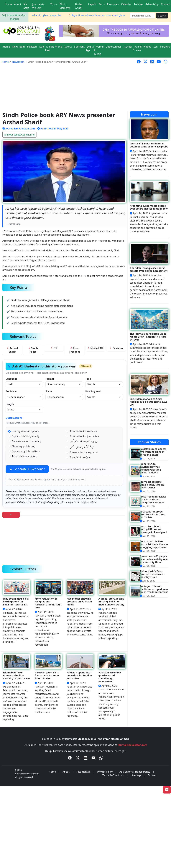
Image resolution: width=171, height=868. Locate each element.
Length (10, 404)
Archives (139, 4)
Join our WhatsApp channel (20, 135)
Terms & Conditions (113, 775)
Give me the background (84, 452)
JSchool (128, 47)
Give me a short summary (26, 441)
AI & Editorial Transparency (135, 772)
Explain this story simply (25, 436)
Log (156, 47)
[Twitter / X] (78, 758)
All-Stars (26, 6)
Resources (113, 4)
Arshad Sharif (12, 350)
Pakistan (32, 47)
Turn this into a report (24, 456)
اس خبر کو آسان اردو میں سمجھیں (82, 447)
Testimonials (83, 772)
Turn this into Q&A (80, 457)
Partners (165, 47)
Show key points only (24, 446)
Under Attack (79, 6)
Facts (102, 4)
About (18, 4)
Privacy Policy (105, 772)
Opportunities (113, 47)
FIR (54, 348)
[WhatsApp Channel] (101, 758)
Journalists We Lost (38, 6)
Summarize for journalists (84, 436)
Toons (54, 4)
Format (50, 379)
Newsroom (19, 47)
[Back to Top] (167, 790)
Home (8, 4)
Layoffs (92, 4)
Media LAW (95, 348)
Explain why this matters (26, 451)
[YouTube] (94, 758)
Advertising (152, 4)
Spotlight (79, 47)
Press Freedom (75, 350)
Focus (49, 391)
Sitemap (136, 775)
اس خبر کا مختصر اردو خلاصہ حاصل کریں (84, 442)
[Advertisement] (85, 89)
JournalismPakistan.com (133, 745)
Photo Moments (65, 6)
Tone (88, 379)
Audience (11, 391)
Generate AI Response (27, 469)
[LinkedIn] (86, 758)
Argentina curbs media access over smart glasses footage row (111, 15)
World (59, 47)
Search (162, 16)
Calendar (126, 4)
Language (11, 379)
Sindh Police (33, 350)
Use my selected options (26, 431)
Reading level (93, 391)
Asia (42, 47)
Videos (147, 47)
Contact (165, 4)
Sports (68, 47)
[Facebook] (70, 758)
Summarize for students (83, 431)
